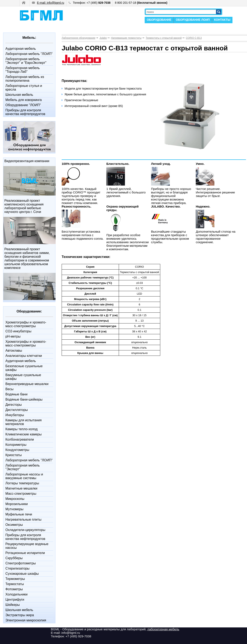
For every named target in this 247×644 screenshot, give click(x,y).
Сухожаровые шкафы (22, 574)
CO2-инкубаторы (18, 331)
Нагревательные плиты (23, 519)
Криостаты (14, 455)
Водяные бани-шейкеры (24, 399)
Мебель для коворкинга (24, 100)
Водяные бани (16, 394)
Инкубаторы (15, 415)
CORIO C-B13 (194, 38)
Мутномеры (14, 509)
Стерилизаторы (17, 568)
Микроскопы (15, 499)
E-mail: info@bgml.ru (48, 3)
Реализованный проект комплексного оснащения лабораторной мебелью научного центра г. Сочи (24, 206)
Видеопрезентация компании (27, 161)
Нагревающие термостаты (126, 38)
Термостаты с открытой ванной (164, 38)
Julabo (103, 38)
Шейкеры (13, 605)
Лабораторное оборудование (78, 38)
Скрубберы (14, 558)
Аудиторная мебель (21, 49)
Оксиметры (14, 525)
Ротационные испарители (25, 553)
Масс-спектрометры (21, 494)
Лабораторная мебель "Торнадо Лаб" (23, 70)
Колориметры (16, 445)
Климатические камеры (23, 434)
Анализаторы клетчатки (24, 356)
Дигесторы (14, 405)
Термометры (15, 579)
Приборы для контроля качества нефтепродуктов (25, 112)
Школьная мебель (19, 95)
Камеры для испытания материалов (23, 422)
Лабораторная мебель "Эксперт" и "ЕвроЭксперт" (26, 61)
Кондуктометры (17, 450)
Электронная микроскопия (26, 620)
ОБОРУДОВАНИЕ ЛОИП (193, 20)
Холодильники (17, 594)
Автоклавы (14, 351)
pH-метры (13, 336)
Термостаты (15, 584)
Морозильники (17, 504)
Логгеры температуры (22, 483)
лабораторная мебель (163, 629)
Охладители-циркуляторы (25, 530)
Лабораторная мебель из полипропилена (25, 79)
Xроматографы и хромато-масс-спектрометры (26, 324)
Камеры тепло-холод (21, 429)
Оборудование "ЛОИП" (23, 105)
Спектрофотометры (21, 563)
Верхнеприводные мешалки (27, 384)
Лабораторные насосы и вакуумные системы (24, 476)
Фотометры (14, 589)
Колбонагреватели (20, 439)
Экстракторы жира (20, 615)
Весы (9, 389)
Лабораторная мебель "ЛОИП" (29, 54)
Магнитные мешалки (21, 488)
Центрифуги (15, 600)
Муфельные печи (19, 514)
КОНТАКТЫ (222, 20)
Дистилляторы (17, 410)
